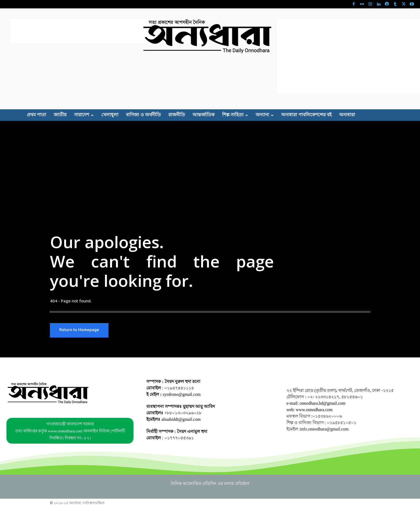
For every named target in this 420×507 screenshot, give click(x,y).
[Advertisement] (108, 31)
